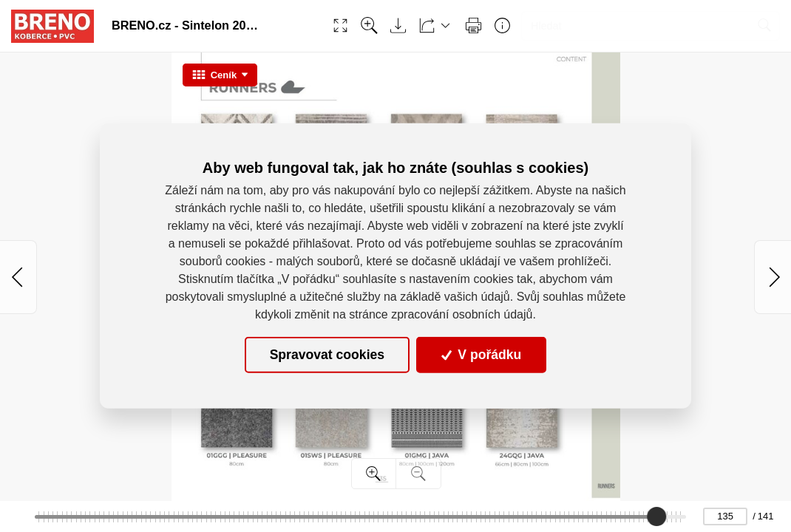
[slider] (656, 516)
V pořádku (481, 355)
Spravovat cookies (327, 355)
